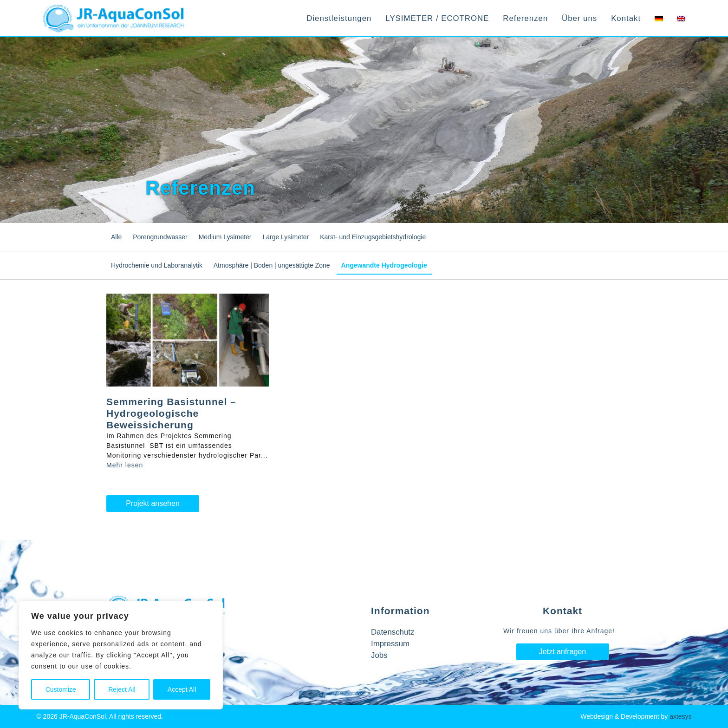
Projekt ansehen (153, 503)
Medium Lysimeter (225, 237)
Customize (61, 689)
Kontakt (626, 18)
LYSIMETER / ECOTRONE (437, 18)
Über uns (579, 18)
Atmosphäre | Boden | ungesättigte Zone (272, 265)
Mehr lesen (125, 465)
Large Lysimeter (286, 237)
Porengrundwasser (160, 237)
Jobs (379, 655)
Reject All (122, 689)
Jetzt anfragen (562, 652)
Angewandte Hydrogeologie (384, 265)
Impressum (390, 644)
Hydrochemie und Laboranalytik (157, 265)
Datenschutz (393, 632)
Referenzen (525, 18)
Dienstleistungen (339, 18)
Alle (116, 237)
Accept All (182, 689)
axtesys (680, 716)
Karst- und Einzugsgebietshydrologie (373, 237)
